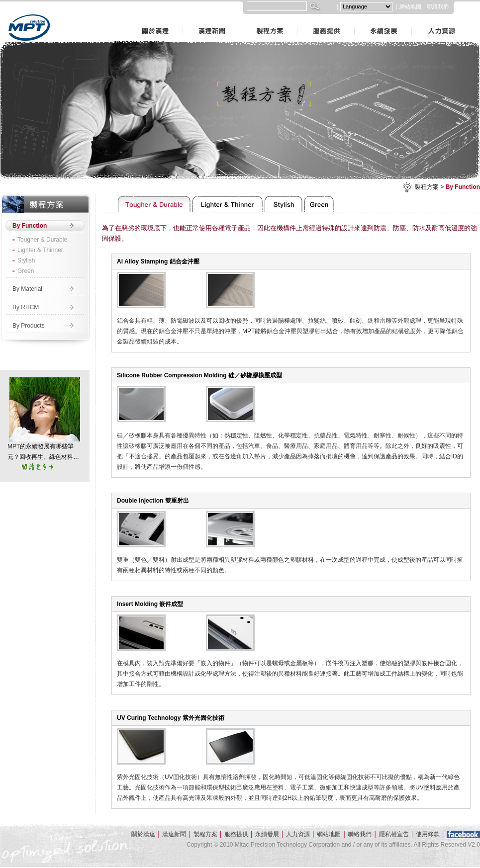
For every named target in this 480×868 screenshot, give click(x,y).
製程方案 (241, 19)
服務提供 (298, 19)
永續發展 (356, 19)
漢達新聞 (184, 19)
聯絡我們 (438, 6)
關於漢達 (127, 19)
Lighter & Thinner (40, 250)
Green (26, 271)
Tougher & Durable (42, 240)
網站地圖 (410, 6)
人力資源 (413, 19)
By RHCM (26, 307)
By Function (463, 187)
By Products (29, 326)
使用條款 (428, 834)
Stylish (26, 260)
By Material (27, 289)
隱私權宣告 (394, 834)
